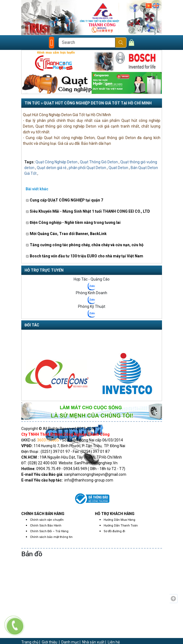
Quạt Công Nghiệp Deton (56, 162)
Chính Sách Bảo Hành (46, 526)
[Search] (87, 43)
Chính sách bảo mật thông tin (51, 537)
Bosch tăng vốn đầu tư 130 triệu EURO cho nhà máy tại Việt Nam (84, 256)
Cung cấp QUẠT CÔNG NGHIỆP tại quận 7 (64, 200)
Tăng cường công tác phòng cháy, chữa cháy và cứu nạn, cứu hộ (85, 245)
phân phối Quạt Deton (87, 168)
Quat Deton (118, 168)
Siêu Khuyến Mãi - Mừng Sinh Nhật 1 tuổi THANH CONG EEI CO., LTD (88, 211)
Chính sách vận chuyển (47, 520)
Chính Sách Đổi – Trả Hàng (49, 531)
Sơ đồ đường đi (114, 531)
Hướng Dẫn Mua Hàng (119, 520)
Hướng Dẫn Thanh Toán (121, 526)
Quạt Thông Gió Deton (99, 162)
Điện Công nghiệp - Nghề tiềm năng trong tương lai (73, 222)
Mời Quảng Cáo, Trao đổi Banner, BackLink (66, 234)
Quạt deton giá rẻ (52, 168)
